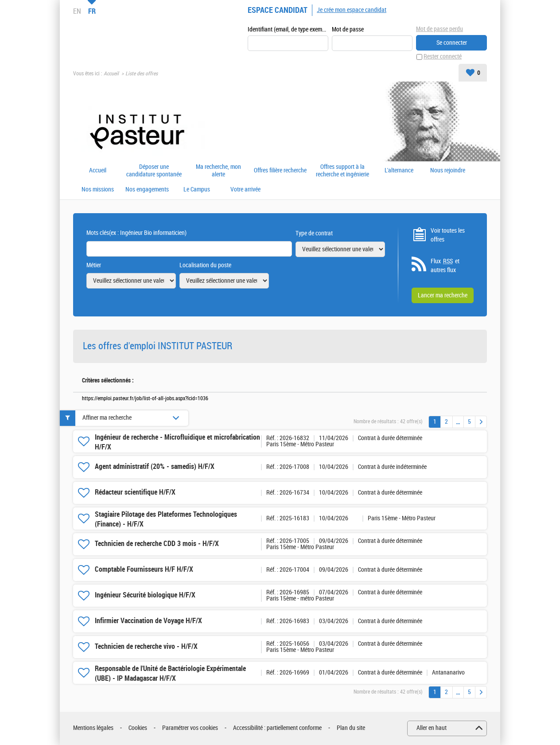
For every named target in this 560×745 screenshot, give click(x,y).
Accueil (111, 74)
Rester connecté (443, 57)
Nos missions (98, 190)
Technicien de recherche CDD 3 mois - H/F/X (157, 544)
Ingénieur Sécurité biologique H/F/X (145, 595)
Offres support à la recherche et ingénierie (342, 171)
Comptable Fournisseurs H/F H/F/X (144, 570)
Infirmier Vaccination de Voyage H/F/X (148, 621)
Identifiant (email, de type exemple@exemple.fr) (288, 29)
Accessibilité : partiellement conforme (277, 728)
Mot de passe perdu (439, 29)
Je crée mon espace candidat (352, 10)
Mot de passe (348, 29)
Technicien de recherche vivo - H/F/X (146, 647)
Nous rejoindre (448, 171)
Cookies (138, 728)
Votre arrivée (245, 190)
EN (77, 11)
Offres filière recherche (280, 171)
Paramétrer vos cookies (190, 728)
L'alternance (399, 171)
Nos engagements (147, 190)
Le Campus (197, 190)
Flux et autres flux (445, 266)
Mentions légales (93, 728)
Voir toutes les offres (448, 235)
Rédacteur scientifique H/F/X (135, 493)
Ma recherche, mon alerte (218, 171)
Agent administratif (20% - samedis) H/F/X (155, 467)
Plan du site (351, 728)
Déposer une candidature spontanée (154, 171)
